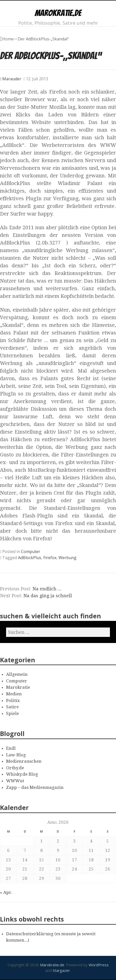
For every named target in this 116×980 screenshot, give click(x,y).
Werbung (67, 558)
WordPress (99, 965)
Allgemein (17, 674)
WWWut (15, 781)
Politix (13, 700)
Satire (12, 707)
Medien (14, 694)
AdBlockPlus (30, 558)
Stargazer (61, 970)
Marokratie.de (58, 13)
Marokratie (18, 687)
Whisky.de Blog (22, 774)
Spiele (13, 713)
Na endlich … (47, 589)
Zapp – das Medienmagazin (35, 787)
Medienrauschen (24, 761)
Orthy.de (15, 768)
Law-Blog (16, 755)
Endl (11, 748)
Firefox (50, 558)
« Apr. (6, 892)
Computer (31, 552)
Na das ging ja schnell (48, 596)
